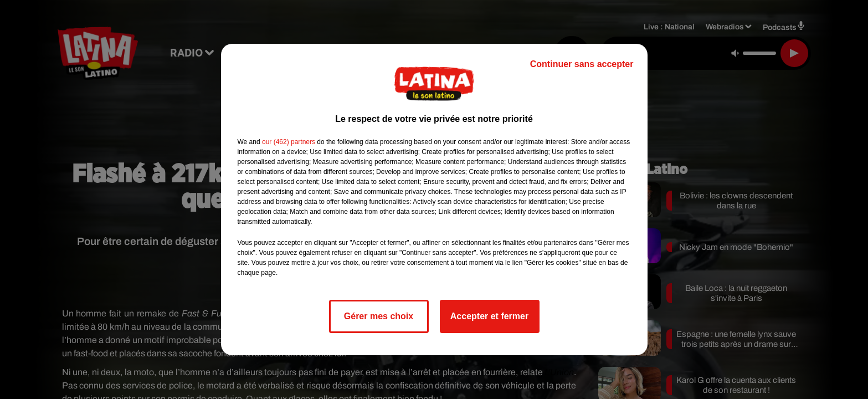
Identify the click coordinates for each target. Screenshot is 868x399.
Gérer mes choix (379, 316)
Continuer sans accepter (582, 64)
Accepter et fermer (489, 316)
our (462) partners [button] (289, 142)
